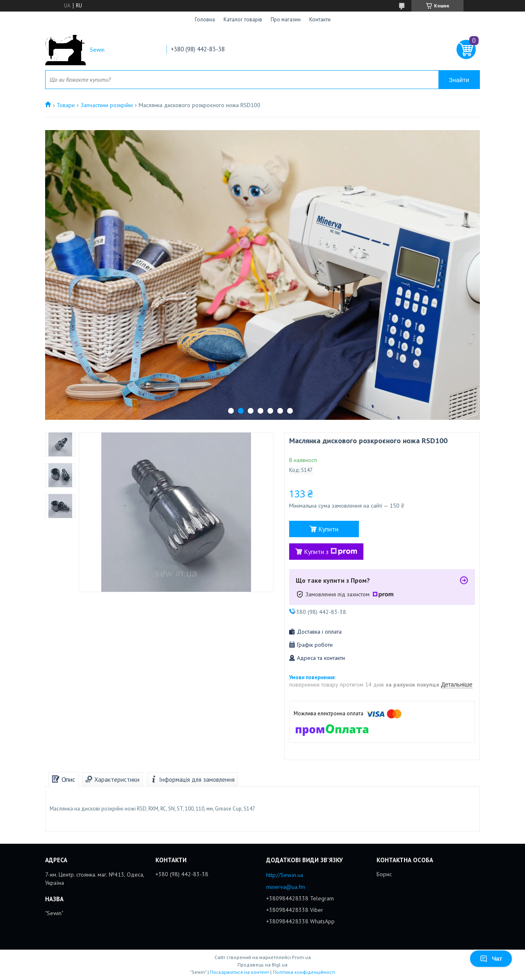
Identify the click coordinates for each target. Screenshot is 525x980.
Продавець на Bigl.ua (262, 965)
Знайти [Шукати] (459, 80)
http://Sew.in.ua (285, 875)
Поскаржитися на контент (240, 972)
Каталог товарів (243, 19)
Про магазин (286, 19)
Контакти (320, 19)
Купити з (331, 552)
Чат (491, 959)
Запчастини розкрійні (107, 105)
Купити (328, 529)
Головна (205, 19)
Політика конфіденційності (304, 972)
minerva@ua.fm (286, 887)
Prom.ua (301, 957)
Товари (66, 105)
